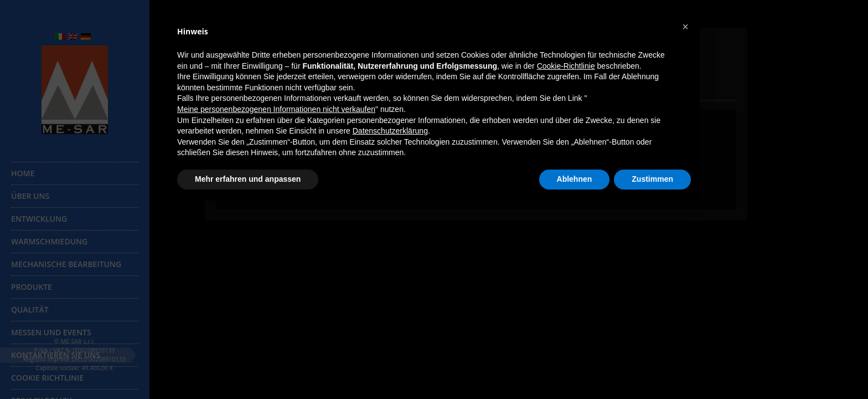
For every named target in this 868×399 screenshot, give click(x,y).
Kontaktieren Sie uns (56, 355)
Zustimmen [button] (652, 179)
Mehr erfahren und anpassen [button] (248, 179)
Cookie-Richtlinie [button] (566, 66)
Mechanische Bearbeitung (66, 264)
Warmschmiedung (49, 241)
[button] (685, 27)
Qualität (30, 310)
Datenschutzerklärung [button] (390, 131)
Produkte (32, 287)
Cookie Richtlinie (47, 378)
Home (23, 173)
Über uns (30, 196)
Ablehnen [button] (575, 179)
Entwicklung (39, 219)
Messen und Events (51, 332)
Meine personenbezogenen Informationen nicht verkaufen (276, 109)
